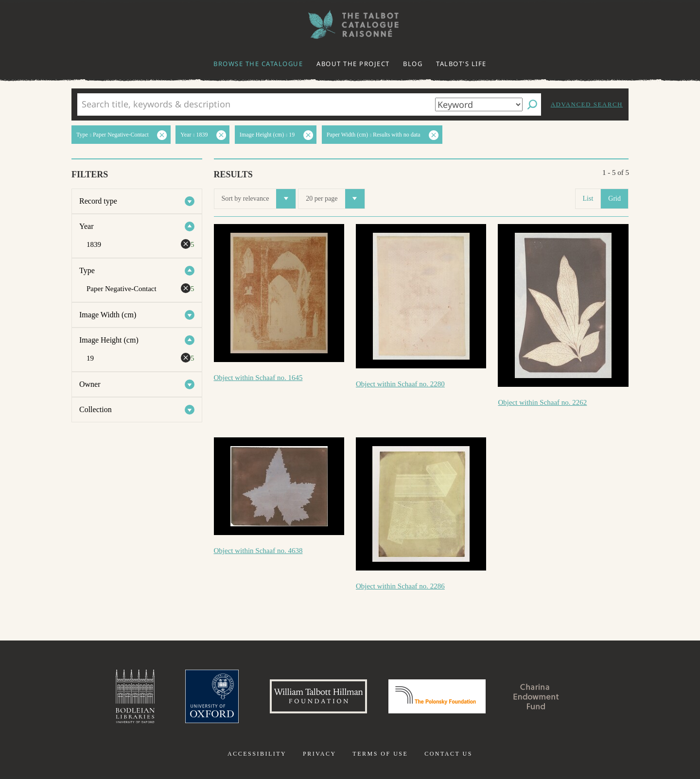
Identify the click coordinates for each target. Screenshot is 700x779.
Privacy (320, 754)
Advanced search (587, 104)
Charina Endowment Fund (536, 696)
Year (86, 226)
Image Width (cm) (108, 315)
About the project (353, 64)
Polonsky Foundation (437, 696)
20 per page (335, 199)
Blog (413, 64)
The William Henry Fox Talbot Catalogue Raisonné (350, 25)
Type (87, 270)
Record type (98, 201)
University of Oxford (212, 696)
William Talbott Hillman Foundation (318, 696)
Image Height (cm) (109, 340)
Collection (96, 409)
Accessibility (257, 754)
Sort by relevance (259, 199)
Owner (90, 384)
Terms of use (380, 754)
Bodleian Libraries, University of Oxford (135, 696)
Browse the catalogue (258, 64)
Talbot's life (461, 64)
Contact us (448, 754)
